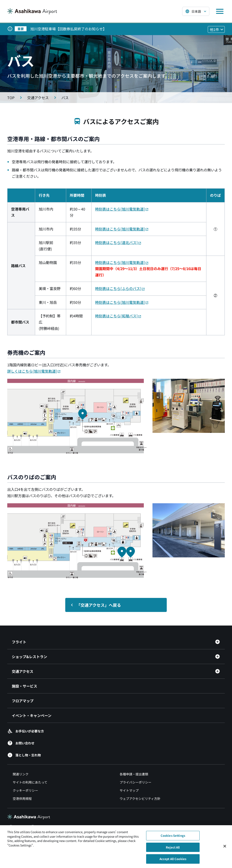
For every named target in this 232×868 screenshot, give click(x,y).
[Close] (225, 849)
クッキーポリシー (25, 790)
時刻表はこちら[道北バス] (118, 242)
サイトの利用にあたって (30, 782)
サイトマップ (129, 790)
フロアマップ (23, 701)
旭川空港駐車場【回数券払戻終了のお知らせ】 (68, 29)
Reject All (173, 850)
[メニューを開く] (220, 11)
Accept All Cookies (173, 861)
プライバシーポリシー (135, 782)
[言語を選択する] (196, 11)
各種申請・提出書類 (134, 774)
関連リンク (21, 774)
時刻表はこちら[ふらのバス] (120, 288)
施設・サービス (24, 686)
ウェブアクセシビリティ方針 (140, 798)
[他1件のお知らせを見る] (216, 29)
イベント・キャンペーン (32, 715)
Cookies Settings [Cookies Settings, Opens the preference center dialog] (173, 838)
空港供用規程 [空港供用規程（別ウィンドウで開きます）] (22, 798)
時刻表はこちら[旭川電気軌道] (122, 209)
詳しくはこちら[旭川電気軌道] (34, 371)
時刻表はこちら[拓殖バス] (118, 316)
